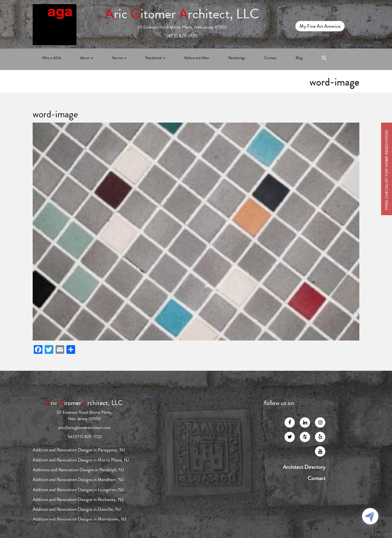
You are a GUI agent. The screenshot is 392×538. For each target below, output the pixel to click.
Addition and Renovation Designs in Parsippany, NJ (79, 450)
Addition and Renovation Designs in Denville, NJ (77, 509)
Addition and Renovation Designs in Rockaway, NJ (78, 499)
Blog (299, 58)
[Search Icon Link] (324, 59)
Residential (155, 58)
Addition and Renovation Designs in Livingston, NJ (78, 490)
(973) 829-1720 (182, 36)
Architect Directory (304, 467)
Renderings (237, 58)
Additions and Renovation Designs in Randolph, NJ (78, 470)
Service (119, 58)
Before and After (197, 58)
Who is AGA (52, 58)
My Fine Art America (320, 26)
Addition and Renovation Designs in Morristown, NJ (79, 519)
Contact (270, 58)
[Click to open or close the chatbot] (370, 516)
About (87, 58)
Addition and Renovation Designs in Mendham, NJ (78, 480)
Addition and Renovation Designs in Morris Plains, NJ (81, 460)
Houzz (149, 397)
